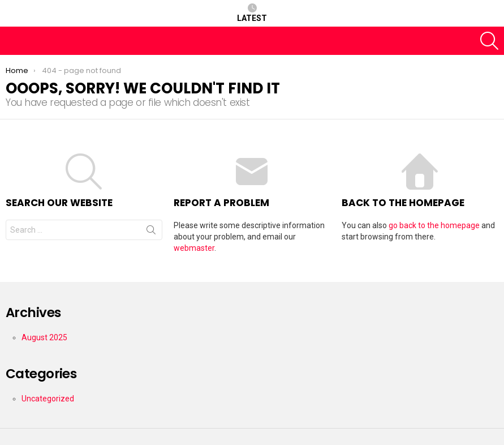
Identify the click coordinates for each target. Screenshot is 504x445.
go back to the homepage (434, 225)
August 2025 (44, 337)
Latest (252, 13)
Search (151, 232)
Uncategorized (48, 399)
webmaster (194, 248)
